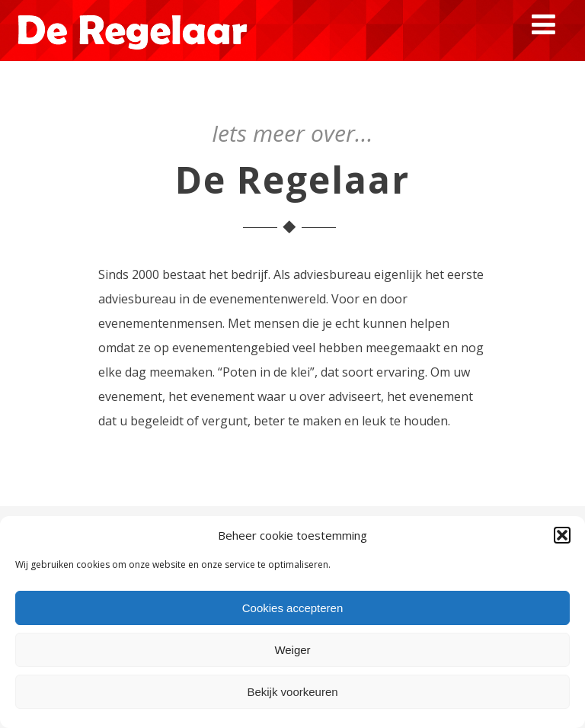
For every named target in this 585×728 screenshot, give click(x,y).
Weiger (292, 650)
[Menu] (543, 24)
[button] (562, 535)
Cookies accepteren (293, 608)
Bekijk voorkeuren (292, 692)
